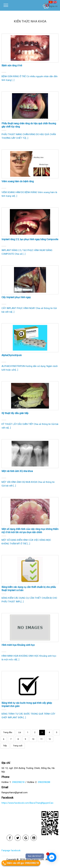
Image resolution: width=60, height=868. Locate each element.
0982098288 (44, 782)
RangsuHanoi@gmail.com (15, 793)
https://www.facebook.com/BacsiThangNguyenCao (27, 803)
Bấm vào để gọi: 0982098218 (20, 863)
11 (41, 739)
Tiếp (5, 746)
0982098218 (18, 782)
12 (50, 739)
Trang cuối (18, 746)
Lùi (20, 732)
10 (33, 739)
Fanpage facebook (11, 850)
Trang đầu (8, 732)
